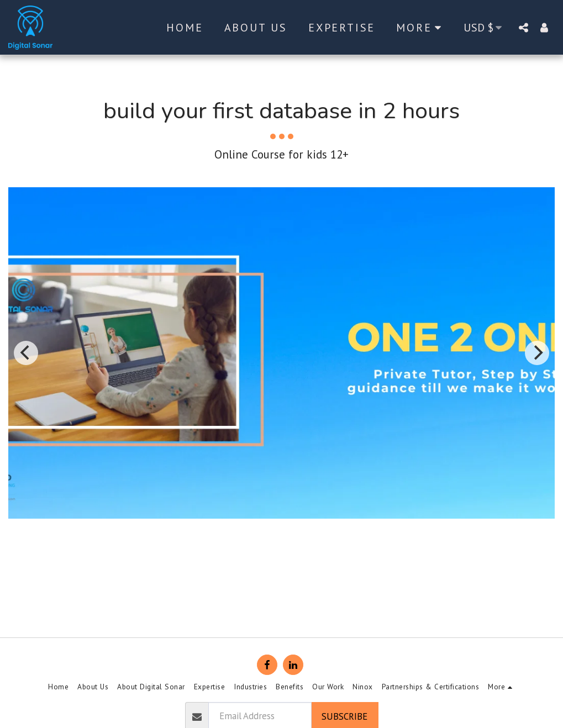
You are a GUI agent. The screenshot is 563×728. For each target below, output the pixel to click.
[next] (537, 353)
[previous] (26, 353)
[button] (523, 27)
